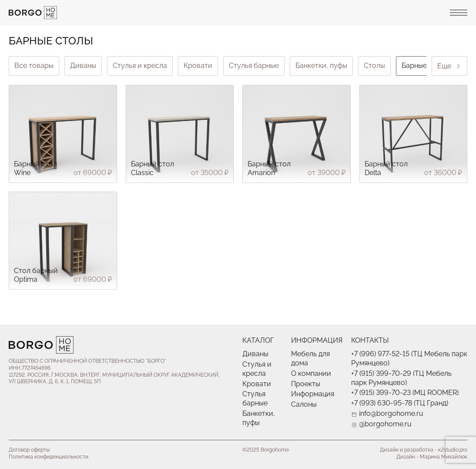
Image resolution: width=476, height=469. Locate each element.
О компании (311, 373)
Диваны (83, 66)
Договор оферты (29, 450)
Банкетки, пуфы (321, 66)
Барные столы (425, 66)
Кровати (198, 66)
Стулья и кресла (140, 66)
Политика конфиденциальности (49, 457)
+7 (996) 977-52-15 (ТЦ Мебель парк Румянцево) (409, 358)
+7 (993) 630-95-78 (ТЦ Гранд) (400, 403)
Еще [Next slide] (449, 66)
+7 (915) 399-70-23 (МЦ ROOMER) (405, 393)
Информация (313, 394)
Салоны (304, 404)
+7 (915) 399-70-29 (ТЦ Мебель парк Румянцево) (401, 378)
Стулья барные (254, 66)
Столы (374, 66)
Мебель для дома (310, 358)
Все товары (34, 66)
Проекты (306, 384)
